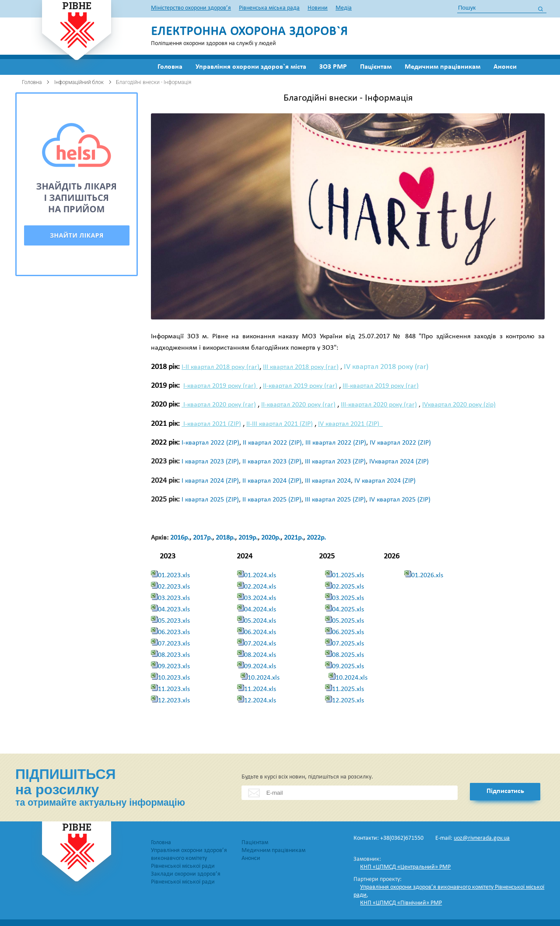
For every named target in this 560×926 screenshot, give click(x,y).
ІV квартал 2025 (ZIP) (400, 500)
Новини (318, 8)
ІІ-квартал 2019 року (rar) (300, 386)
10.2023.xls (174, 678)
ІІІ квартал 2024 (328, 481)
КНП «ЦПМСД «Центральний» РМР (405, 867)
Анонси (505, 67)
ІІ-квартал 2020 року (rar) (298, 405)
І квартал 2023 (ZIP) (210, 462)
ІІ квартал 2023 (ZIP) (272, 462)
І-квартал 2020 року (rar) (219, 405)
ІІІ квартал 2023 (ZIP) (335, 462)
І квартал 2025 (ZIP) (210, 500)
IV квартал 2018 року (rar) (386, 367)
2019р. (248, 538)
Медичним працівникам (443, 67)
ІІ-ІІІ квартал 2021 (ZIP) (280, 424)
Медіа (344, 8)
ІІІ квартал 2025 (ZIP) (335, 500)
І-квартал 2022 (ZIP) (210, 443)
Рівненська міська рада (269, 8)
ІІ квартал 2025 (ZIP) (272, 500)
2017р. (203, 538)
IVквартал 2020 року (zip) (459, 405)
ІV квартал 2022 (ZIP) (400, 443)
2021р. (294, 538)
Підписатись (505, 791)
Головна (170, 67)
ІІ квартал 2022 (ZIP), (274, 443)
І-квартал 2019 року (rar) (220, 386)
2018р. (225, 538)
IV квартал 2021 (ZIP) (350, 424)
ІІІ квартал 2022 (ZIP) (336, 443)
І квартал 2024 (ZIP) (210, 481)
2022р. (316, 538)
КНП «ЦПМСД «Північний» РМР (401, 903)
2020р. (271, 538)
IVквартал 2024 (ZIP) (399, 462)
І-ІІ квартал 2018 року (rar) (220, 367)
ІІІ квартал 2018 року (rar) (301, 367)
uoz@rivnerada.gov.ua (482, 838)
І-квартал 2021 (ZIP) (211, 424)
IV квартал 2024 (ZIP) (385, 481)
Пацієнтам (376, 67)
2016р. (180, 538)
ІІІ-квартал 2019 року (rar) (381, 386)
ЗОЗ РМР (333, 67)
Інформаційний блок (79, 82)
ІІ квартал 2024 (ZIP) (272, 481)
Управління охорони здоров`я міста (251, 67)
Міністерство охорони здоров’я (191, 8)
